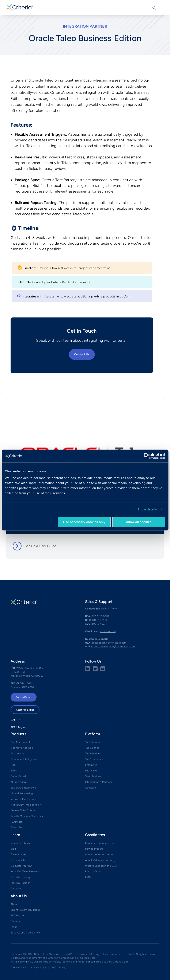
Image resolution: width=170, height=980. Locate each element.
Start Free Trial (25, 710)
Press (14, 927)
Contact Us (82, 354)
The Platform (92, 742)
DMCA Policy (58, 968)
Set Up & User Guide (40, 546)
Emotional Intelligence (24, 759)
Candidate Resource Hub (100, 843)
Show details (147, 509)
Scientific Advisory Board (25, 910)
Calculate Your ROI (21, 866)
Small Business (94, 776)
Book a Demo (24, 697)
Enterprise (91, 765)
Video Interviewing (22, 793)
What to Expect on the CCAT (102, 866)
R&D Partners (18, 916)
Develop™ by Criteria (23, 810)
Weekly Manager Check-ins (27, 816)
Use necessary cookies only (84, 522)
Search (154, 8)
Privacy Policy (38, 968)
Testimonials (18, 860)
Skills (14, 771)
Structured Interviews (23, 788)
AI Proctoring (18, 782)
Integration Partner (85, 26)
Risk (13, 765)
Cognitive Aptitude (22, 748)
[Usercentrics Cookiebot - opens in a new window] (147, 456)
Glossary (16, 889)
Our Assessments (21, 742)
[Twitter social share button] (95, 671)
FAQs (88, 877)
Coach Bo (16, 827)
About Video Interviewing (100, 860)
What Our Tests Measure (25, 872)
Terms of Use (18, 968)
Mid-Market (92, 771)
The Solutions (93, 754)
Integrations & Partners (99, 782)
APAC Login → (19, 727)
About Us (16, 904)
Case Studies (18, 854)
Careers (15, 921)
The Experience (94, 759)
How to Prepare (94, 849)
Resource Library (20, 843)
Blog (13, 849)
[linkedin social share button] (88, 671)
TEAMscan (17, 822)
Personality (17, 754)
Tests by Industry (20, 877)
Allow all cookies (139, 522)
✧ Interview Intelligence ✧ (26, 805)
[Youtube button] (103, 671)
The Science (92, 748)
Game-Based (18, 776)
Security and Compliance (25, 933)
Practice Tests (93, 872)
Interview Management (24, 799)
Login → (15, 720)
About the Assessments (99, 854)
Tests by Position (20, 883)
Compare (90, 788)
